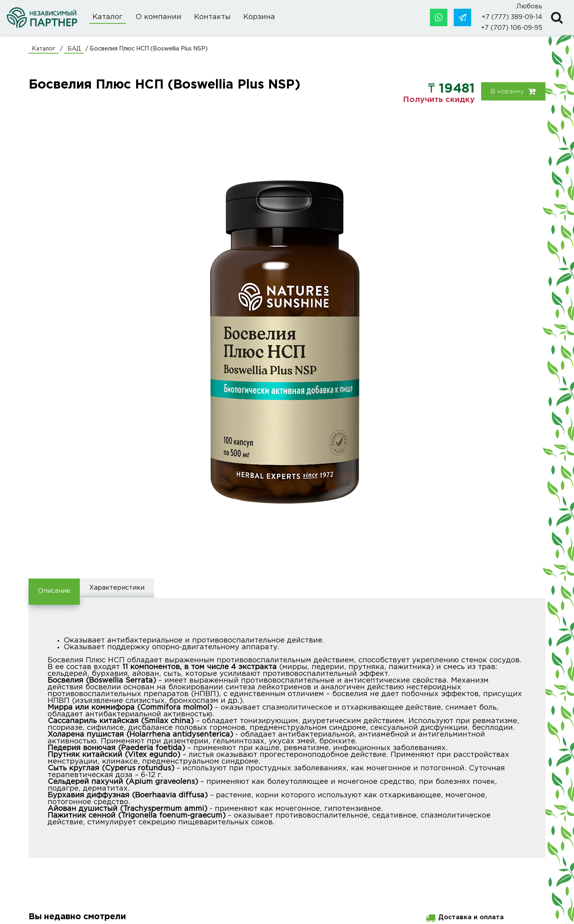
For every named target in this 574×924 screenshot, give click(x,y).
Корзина (259, 17)
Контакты (212, 17)
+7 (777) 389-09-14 (512, 17)
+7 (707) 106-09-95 (511, 28)
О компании (158, 17)
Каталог (108, 17)
